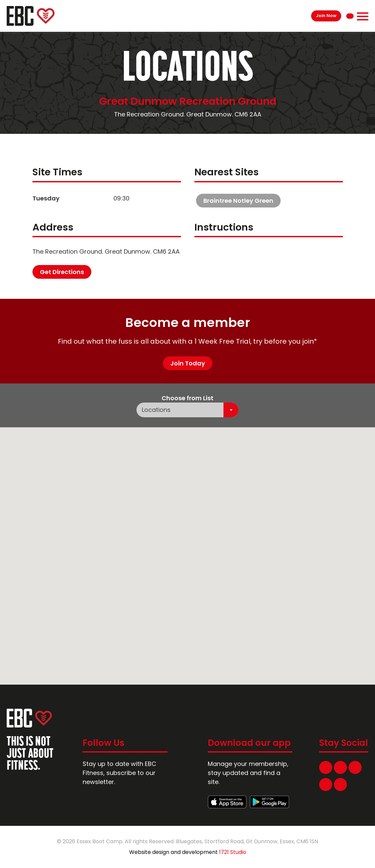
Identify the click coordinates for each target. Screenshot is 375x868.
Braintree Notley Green (238, 201)
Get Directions (62, 272)
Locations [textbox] (156, 410)
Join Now (326, 16)
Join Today (188, 363)
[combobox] (187, 410)
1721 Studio (233, 852)
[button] (307, 461)
